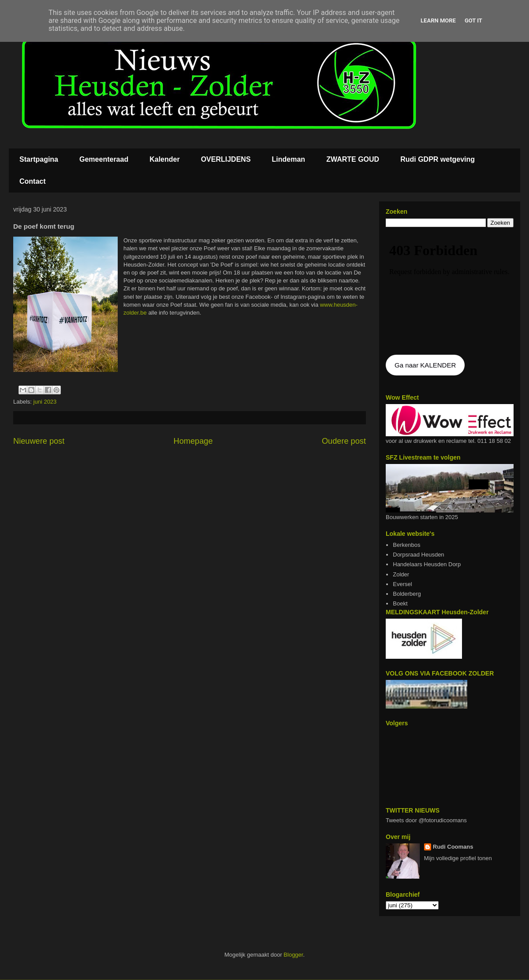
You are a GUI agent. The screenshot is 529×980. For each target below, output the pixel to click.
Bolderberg (407, 594)
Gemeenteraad (104, 159)
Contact (33, 181)
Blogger (293, 955)
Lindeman (289, 159)
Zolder (401, 574)
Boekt (400, 603)
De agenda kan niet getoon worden (450, 292)
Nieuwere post (39, 441)
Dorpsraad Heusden (418, 555)
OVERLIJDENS (226, 159)
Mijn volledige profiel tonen (458, 858)
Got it (473, 20)
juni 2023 (45, 402)
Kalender (164, 159)
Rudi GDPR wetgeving (438, 159)
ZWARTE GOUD (353, 159)
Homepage (193, 441)
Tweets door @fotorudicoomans (426, 820)
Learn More (438, 20)
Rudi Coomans (453, 847)
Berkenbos (406, 545)
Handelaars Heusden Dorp (427, 564)
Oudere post (344, 441)
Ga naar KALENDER (425, 365)
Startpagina (39, 159)
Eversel (402, 584)
